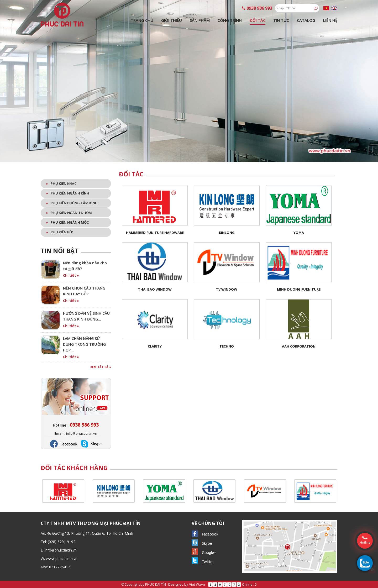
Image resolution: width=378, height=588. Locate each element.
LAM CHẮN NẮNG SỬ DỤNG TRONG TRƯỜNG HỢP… (84, 344)
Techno (227, 346)
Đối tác (258, 20)
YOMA (299, 233)
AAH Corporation (299, 346)
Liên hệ (330, 20)
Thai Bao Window (155, 289)
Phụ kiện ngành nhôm (69, 213)
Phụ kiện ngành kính (68, 193)
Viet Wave (197, 584)
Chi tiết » (71, 275)
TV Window (227, 289)
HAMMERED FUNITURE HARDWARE (155, 233)
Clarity (155, 346)
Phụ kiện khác (61, 183)
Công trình (230, 20)
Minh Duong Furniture (299, 289)
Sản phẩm (200, 20)
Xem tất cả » (101, 367)
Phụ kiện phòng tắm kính (72, 203)
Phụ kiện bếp (60, 232)
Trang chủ (142, 20)
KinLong (227, 233)
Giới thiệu (172, 20)
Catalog (306, 20)
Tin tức (281, 20)
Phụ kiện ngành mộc (67, 222)
